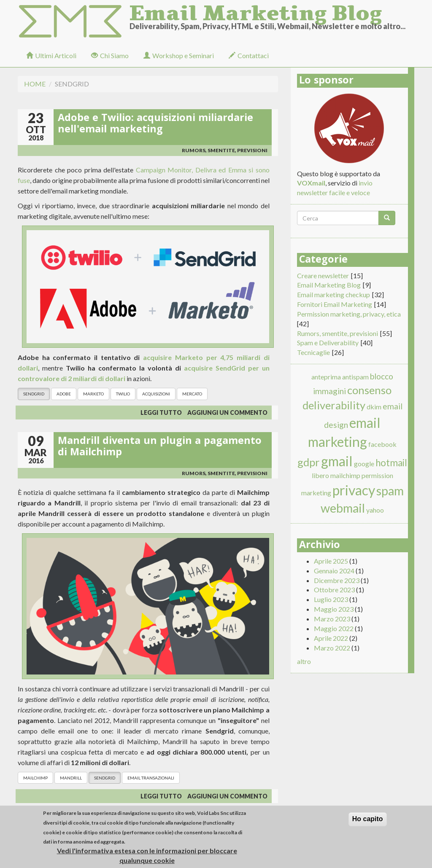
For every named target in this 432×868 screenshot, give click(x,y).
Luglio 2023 (331, 599)
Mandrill (71, 778)
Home (35, 84)
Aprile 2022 (331, 638)
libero (320, 475)
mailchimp (35, 778)
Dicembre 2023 (337, 580)
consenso (369, 390)
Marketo (93, 394)
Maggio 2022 (334, 628)
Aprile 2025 (331, 561)
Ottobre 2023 (334, 590)
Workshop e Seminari (179, 55)
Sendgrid (34, 394)
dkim (374, 407)
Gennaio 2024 (334, 571)
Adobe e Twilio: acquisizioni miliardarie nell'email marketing (155, 125)
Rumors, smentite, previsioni (225, 150)
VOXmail (311, 183)
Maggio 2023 (334, 609)
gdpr (309, 462)
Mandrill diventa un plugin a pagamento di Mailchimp (160, 448)
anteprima (326, 377)
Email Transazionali (151, 778)
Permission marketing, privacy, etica (349, 314)
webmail (343, 508)
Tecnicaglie (313, 352)
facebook (382, 444)
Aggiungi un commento (227, 413)
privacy (354, 490)
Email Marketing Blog (256, 11)
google (364, 464)
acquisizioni (156, 394)
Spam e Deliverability (328, 343)
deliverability (334, 405)
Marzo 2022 (332, 648)
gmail (337, 461)
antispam (355, 377)
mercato (192, 394)
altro (304, 661)
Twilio (123, 394)
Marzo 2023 (332, 619)
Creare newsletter (323, 275)
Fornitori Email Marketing (335, 304)
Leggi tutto (161, 413)
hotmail (391, 463)
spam (390, 491)
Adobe (64, 394)
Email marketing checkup (333, 294)
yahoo (375, 510)
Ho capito (368, 822)
